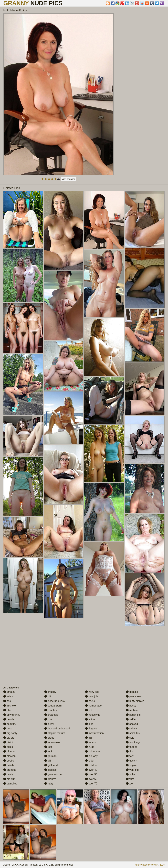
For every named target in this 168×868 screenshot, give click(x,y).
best (7, 729)
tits (129, 751)
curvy (49, 724)
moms (90, 742)
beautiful (10, 724)
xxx (130, 784)
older (90, 761)
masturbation (94, 733)
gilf (48, 761)
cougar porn (53, 706)
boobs (9, 761)
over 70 (91, 784)
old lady (91, 756)
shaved (132, 724)
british (8, 765)
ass (7, 701)
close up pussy (55, 701)
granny (50, 779)
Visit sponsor (68, 179)
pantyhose (134, 696)
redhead (132, 710)
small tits (133, 733)
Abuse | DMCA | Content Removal (21, 865)
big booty (10, 733)
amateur (10, 692)
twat (130, 756)
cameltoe (10, 784)
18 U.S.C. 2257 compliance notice (56, 865)
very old (132, 770)
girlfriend (51, 765)
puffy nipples (135, 701)
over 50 (91, 774)
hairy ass (92, 692)
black (8, 747)
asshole (10, 706)
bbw (7, 710)
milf (89, 738)
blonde (9, 751)
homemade (93, 706)
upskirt (132, 761)
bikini (8, 742)
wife (130, 779)
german (50, 756)
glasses (50, 770)
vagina (132, 765)
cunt (48, 719)
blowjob (9, 756)
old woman (93, 751)
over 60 (91, 779)
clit (48, 696)
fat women (52, 742)
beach (9, 719)
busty (8, 774)
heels (90, 701)
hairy (49, 784)
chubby (50, 692)
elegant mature (55, 733)
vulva (131, 774)
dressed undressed (57, 729)
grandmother (53, 774)
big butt (9, 779)
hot (89, 710)
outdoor (91, 765)
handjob (91, 696)
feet (48, 747)
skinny (131, 729)
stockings (133, 742)
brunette (10, 770)
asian (8, 696)
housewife (93, 715)
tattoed (132, 747)
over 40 (91, 770)
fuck (48, 751)
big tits (9, 738)
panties (132, 692)
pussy (131, 706)
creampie (51, 715)
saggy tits (133, 715)
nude (90, 747)
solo (130, 738)
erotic (49, 738)
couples (51, 710)
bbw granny (12, 715)
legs (89, 724)
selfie (131, 719)
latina (90, 719)
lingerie (91, 729)
